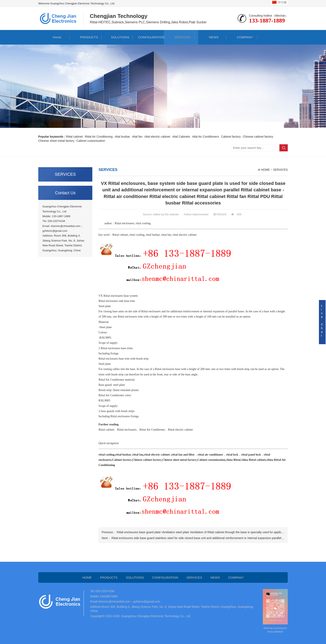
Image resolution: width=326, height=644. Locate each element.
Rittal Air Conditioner (111, 380)
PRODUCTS (86, 37)
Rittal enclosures (125, 223)
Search (284, 148)
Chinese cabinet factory (147, 460)
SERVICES (180, 37)
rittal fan (166, 235)
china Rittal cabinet (253, 460)
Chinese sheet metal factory (179, 460)
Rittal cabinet (120, 235)
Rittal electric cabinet (180, 430)
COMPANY (242, 37)
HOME (265, 170)
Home (54, 37)
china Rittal (233, 460)
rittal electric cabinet (185, 235)
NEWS (211, 37)
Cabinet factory (122, 460)
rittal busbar (153, 235)
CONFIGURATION (148, 37)
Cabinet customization (211, 460)
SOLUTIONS (117, 37)
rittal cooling (143, 223)
